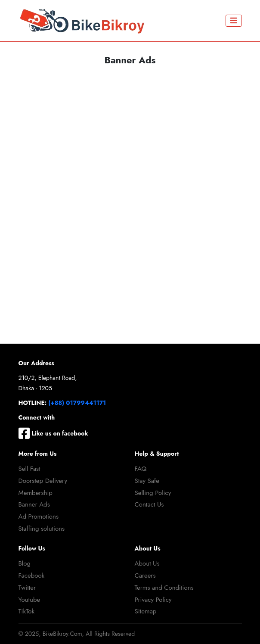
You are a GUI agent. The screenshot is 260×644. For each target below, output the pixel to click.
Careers (145, 576)
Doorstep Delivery (43, 481)
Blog (25, 563)
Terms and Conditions (164, 588)
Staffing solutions (42, 529)
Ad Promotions (39, 516)
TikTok (27, 611)
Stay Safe (147, 481)
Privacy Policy (153, 600)
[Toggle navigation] (234, 21)
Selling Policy (153, 493)
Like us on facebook (53, 433)
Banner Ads (34, 504)
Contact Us (149, 504)
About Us (147, 563)
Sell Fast (29, 469)
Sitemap (146, 611)
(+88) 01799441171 (77, 403)
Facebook (32, 576)
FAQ (141, 469)
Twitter (27, 588)
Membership (36, 493)
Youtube (29, 600)
